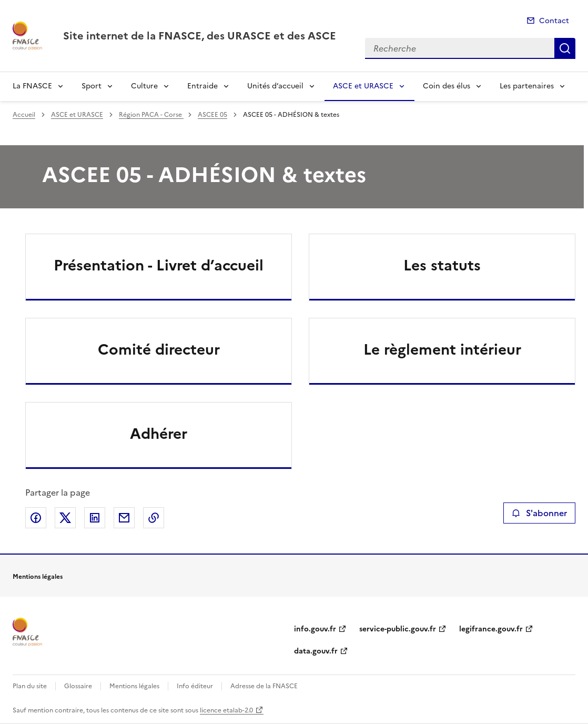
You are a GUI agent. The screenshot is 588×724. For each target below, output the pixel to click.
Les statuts (442, 265)
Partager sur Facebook (36, 518)
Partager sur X (65, 518)
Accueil (24, 115)
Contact (554, 21)
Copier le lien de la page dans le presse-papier (154, 518)
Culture (144, 86)
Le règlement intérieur (442, 349)
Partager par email (124, 518)
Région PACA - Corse (151, 115)
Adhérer (159, 434)
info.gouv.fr (315, 629)
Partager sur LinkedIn (95, 518)
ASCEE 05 (212, 115)
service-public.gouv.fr (398, 629)
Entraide (202, 86)
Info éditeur (195, 686)
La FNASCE (32, 86)
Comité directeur (159, 349)
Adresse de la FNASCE (264, 686)
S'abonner (539, 513)
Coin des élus (447, 86)
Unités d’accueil (275, 86)
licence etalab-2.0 (226, 710)
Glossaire (78, 686)
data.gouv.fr (316, 651)
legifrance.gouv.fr (491, 629)
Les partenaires (527, 86)
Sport (92, 86)
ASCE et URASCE (363, 86)
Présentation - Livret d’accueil (159, 265)
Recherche (565, 48)
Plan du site (30, 686)
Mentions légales (134, 686)
